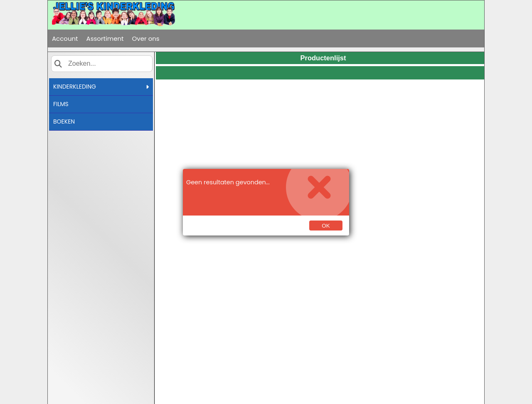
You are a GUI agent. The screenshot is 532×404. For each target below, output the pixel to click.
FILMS (61, 104)
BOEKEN (64, 121)
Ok (326, 226)
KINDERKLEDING (101, 87)
